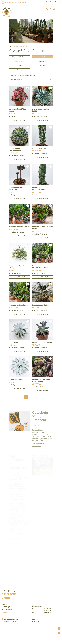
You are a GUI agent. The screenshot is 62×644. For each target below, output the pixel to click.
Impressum (36, 621)
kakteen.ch (5, 612)
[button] (28, 88)
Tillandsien (42, 61)
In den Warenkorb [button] (20, 120)
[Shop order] (31, 79)
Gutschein (42, 66)
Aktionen (20, 70)
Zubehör (20, 66)
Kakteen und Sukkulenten (20, 57)
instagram (59, 629)
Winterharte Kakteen (20, 61)
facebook (59, 633)
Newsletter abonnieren (11, 619)
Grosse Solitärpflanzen (42, 57)
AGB (34, 619)
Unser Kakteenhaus (52, 2)
